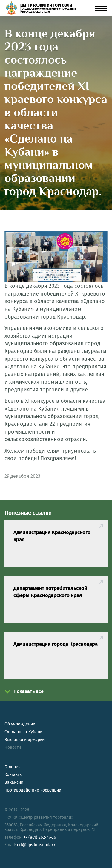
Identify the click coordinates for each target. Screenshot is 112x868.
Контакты (13, 775)
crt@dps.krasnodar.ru (37, 845)
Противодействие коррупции (33, 790)
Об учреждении (20, 724)
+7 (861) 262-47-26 (40, 837)
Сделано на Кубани (23, 732)
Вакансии (14, 782)
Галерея (13, 767)
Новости (13, 747)
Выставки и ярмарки (24, 740)
